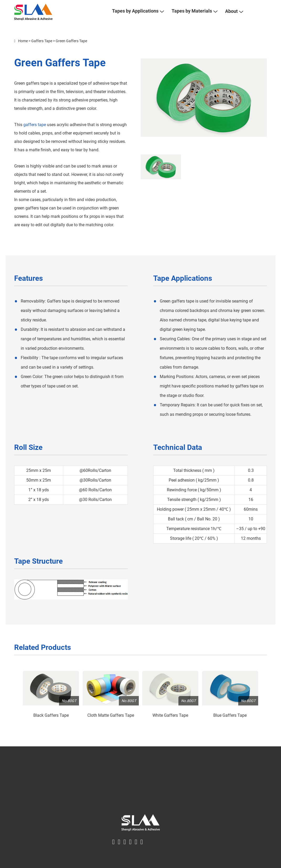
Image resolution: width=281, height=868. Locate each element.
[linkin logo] (125, 850)
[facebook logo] (114, 850)
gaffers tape (35, 133)
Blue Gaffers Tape (230, 723)
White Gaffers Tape (170, 723)
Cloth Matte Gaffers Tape (111, 723)
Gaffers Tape (42, 49)
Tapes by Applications (138, 15)
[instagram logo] (142, 850)
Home (23, 49)
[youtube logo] (136, 850)
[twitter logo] (119, 850)
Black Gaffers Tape (51, 723)
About (234, 15)
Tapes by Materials (194, 15)
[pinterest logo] (130, 850)
